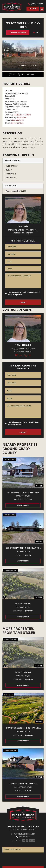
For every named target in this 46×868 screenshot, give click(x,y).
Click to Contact (17, 123)
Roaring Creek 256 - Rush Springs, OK (23, 728)
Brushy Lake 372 (23, 604)
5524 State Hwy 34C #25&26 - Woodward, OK (23, 784)
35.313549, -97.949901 (23, 115)
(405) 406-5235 (17, 120)
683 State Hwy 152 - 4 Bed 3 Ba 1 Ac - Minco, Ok (23, 548)
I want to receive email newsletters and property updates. (24, 293)
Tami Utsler (22, 117)
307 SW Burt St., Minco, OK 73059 (23, 492)
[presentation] (21, 860)
